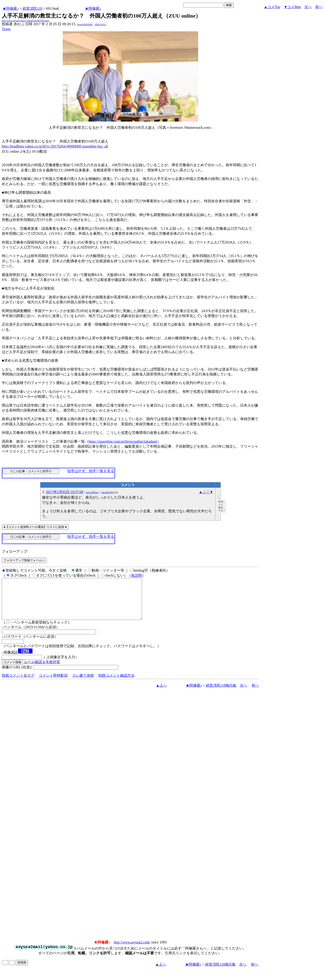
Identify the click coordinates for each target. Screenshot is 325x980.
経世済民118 (32, 8)
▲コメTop (272, 7)
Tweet (6, 29)
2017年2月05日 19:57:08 (65, 492)
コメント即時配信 (53, 684)
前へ (319, 7)
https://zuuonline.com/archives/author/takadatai (123, 441)
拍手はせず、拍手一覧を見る (91, 471)
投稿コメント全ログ (18, 684)
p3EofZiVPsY (108, 492)
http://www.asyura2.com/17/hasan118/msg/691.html (25, 21)
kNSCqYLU (101, 24)
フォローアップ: (15, 551)
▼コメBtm (292, 7)
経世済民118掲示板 (221, 694)
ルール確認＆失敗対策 (42, 670)
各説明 (137, 575)
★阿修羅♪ (11, 8)
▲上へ (161, 694)
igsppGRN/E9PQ (85, 24)
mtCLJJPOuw (92, 492)
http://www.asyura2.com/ (132, 950)
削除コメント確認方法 (116, 684)
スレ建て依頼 (83, 684)
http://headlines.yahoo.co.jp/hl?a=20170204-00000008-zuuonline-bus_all (55, 146)
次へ (308, 7)
